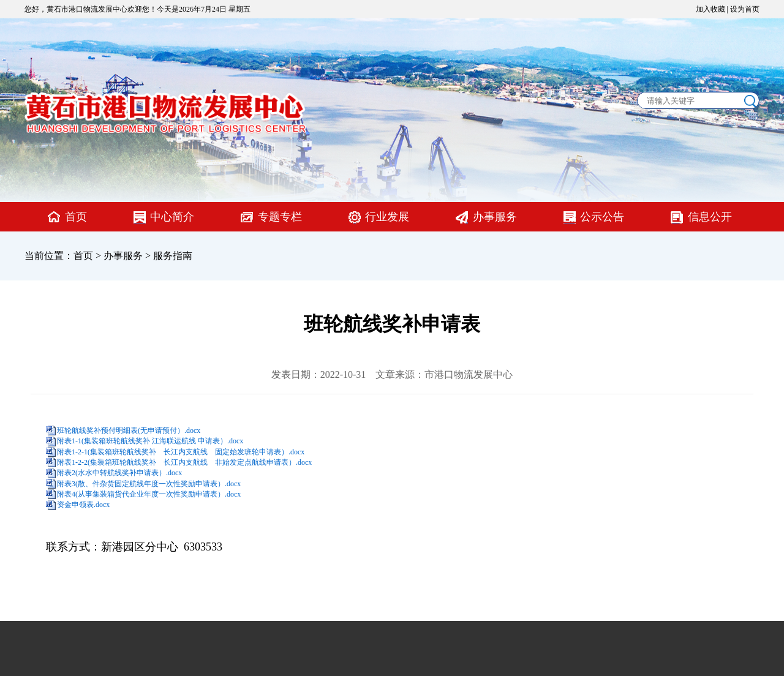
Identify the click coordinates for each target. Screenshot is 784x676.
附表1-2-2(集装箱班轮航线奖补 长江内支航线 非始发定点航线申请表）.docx (184, 462)
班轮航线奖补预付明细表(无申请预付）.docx (129, 430)
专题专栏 (280, 217)
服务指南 (173, 256)
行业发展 (387, 217)
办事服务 (495, 217)
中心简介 (172, 217)
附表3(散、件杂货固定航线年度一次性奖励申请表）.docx (149, 484)
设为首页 (745, 9)
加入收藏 (710, 9)
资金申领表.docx (83, 505)
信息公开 (710, 217)
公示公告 (602, 217)
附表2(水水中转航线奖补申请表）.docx (119, 473)
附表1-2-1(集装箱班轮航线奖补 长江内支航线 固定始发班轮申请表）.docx (181, 452)
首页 (76, 217)
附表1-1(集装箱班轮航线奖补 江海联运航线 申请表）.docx (150, 441)
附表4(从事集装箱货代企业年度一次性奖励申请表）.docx (149, 494)
